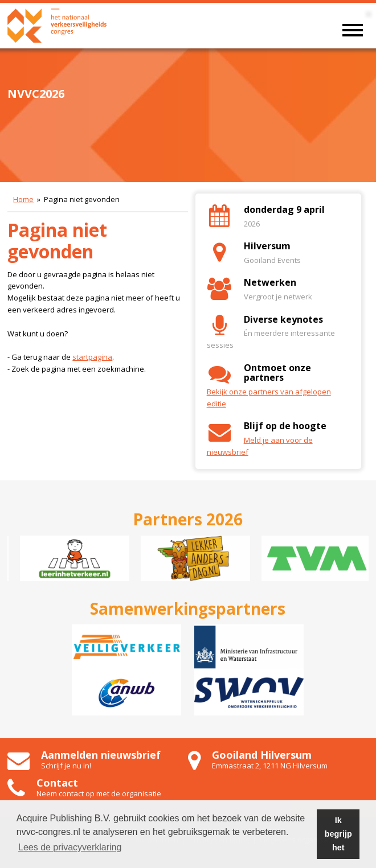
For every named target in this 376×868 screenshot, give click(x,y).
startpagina (92, 357)
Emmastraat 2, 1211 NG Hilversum (270, 766)
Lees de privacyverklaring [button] (70, 847)
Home (23, 199)
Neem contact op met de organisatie (99, 793)
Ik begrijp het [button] (338, 834)
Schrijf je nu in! (66, 766)
